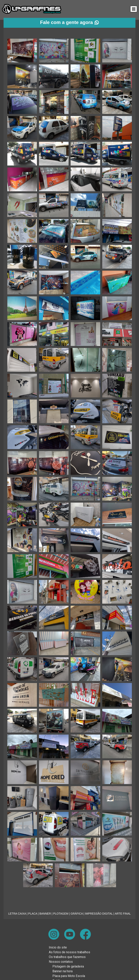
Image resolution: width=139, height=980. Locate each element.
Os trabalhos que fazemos (67, 957)
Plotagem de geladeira (68, 966)
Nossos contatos (61, 962)
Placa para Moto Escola (69, 976)
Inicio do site (58, 947)
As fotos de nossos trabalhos (69, 952)
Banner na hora (62, 971)
